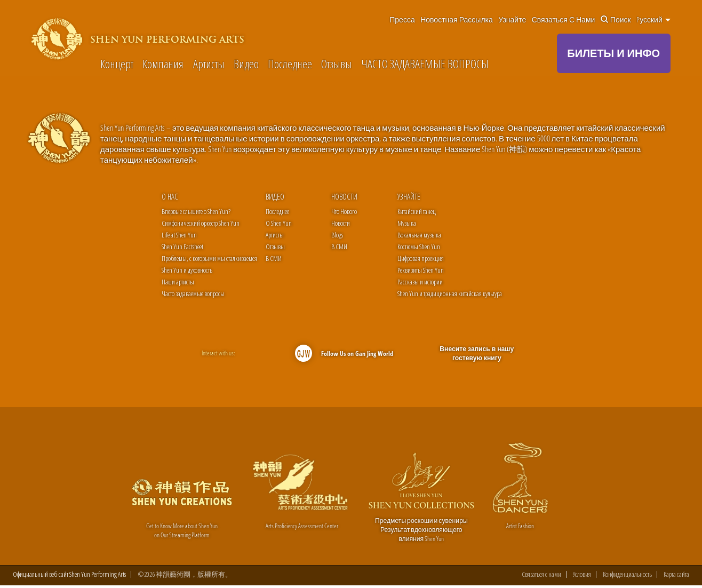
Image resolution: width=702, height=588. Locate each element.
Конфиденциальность (627, 577)
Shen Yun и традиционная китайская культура (450, 293)
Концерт (117, 64)
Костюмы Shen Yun (419, 247)
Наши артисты (178, 282)
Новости (344, 196)
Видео (246, 64)
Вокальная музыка (419, 235)
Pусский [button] (653, 20)
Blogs (337, 235)
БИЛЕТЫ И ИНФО (613, 53)
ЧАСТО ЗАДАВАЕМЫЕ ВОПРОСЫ (425, 64)
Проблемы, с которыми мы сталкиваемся (209, 258)
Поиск (616, 20)
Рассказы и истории (420, 282)
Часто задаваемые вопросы (193, 293)
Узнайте (512, 20)
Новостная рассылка (457, 20)
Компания (163, 64)
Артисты (209, 64)
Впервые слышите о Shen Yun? (196, 211)
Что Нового (344, 211)
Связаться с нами (564, 20)
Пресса (402, 20)
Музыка (407, 223)
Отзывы (337, 64)
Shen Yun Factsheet (182, 247)
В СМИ (274, 258)
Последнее (290, 64)
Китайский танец (417, 211)
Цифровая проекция (421, 258)
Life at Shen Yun (179, 235)
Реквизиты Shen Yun (421, 270)
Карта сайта (676, 577)
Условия (582, 577)
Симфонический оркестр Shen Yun (201, 223)
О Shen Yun (279, 223)
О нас (170, 196)
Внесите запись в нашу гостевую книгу (477, 354)
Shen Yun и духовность (187, 270)
